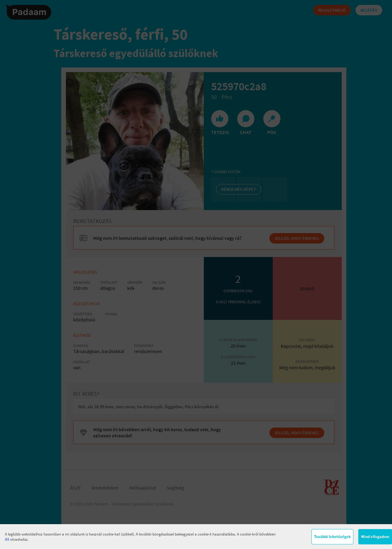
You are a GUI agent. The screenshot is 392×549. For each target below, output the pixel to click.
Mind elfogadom (375, 537)
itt (7, 539)
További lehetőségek (332, 537)
